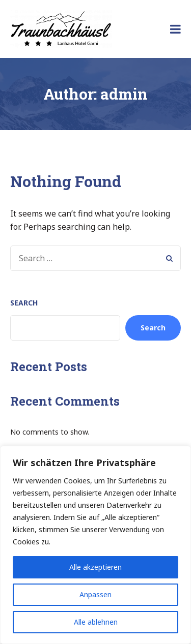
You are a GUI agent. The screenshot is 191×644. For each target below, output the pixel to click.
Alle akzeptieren (95, 567)
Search (24, 303)
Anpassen (95, 594)
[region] (95, 545)
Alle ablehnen (96, 622)
